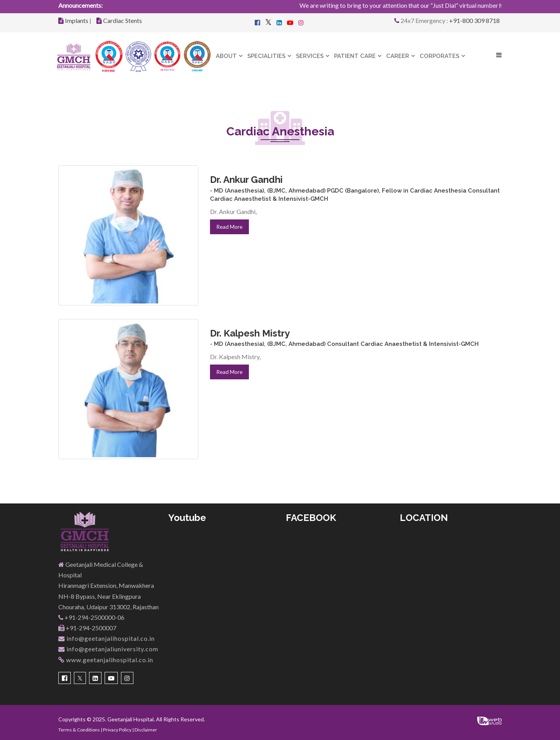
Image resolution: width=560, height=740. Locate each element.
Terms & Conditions (79, 730)
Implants (77, 20)
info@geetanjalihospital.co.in (107, 638)
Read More (229, 227)
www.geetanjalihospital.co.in (106, 660)
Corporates (439, 56)
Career (398, 56)
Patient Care (355, 56)
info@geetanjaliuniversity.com (108, 649)
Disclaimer (146, 730)
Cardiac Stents (122, 20)
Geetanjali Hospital (130, 719)
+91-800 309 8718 (474, 20)
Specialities (266, 56)
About (226, 56)
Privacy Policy (117, 730)
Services (310, 56)
